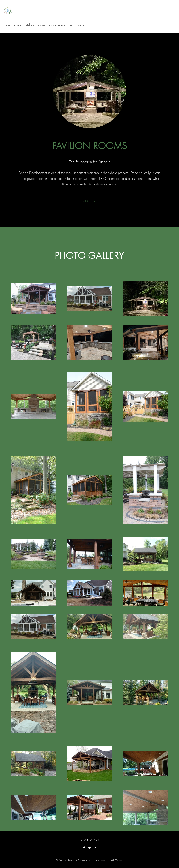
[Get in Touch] (89, 201)
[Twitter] (89, 848)
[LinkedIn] (95, 848)
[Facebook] (84, 848)
